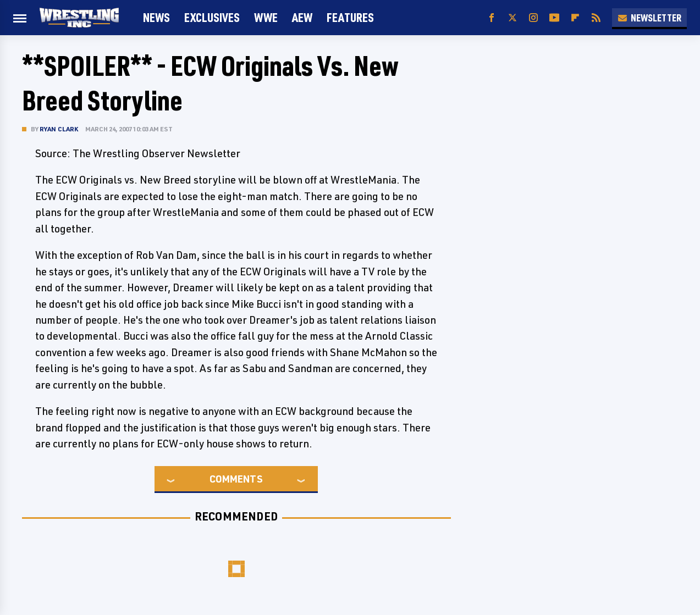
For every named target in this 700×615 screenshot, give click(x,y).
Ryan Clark (59, 129)
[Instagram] (533, 18)
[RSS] (596, 18)
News (156, 17)
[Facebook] (492, 18)
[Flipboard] (575, 18)
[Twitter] (512, 18)
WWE (266, 17)
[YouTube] (554, 18)
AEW (302, 17)
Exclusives (212, 17)
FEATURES (350, 17)
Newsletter (649, 18)
